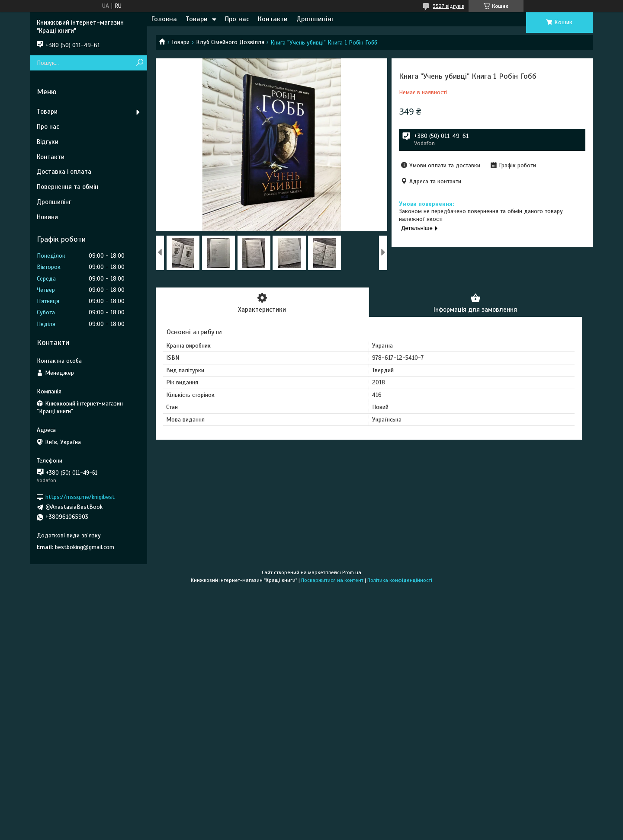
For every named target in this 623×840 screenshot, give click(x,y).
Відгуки (48, 142)
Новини (47, 217)
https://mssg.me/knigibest (80, 497)
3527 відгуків (449, 6)
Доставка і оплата (64, 172)
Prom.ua (352, 572)
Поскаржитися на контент (332, 580)
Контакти (273, 19)
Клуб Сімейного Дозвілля (230, 42)
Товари (197, 19)
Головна (164, 19)
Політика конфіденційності (400, 580)
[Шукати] (140, 63)
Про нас (237, 19)
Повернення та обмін (67, 187)
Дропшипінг (315, 19)
